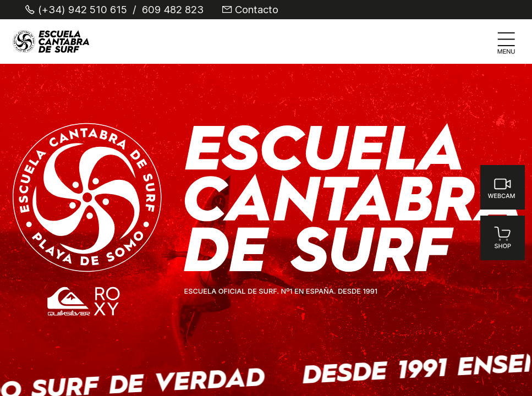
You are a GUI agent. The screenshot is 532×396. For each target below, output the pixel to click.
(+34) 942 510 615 (83, 10)
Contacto (257, 10)
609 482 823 (173, 10)
